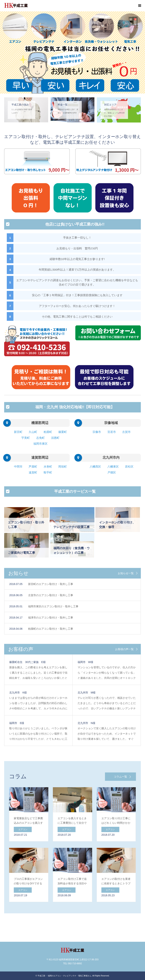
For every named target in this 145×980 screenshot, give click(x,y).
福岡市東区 (40, 444)
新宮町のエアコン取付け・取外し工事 (51, 584)
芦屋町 (33, 467)
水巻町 (48, 467)
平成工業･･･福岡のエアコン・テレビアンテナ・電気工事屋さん (64, 976)
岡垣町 (63, 467)
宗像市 (97, 432)
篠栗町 (63, 432)
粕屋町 (48, 432)
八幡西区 (95, 467)
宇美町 (26, 438)
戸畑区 (112, 472)
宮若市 (112, 432)
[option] (72, 52)
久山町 (33, 432)
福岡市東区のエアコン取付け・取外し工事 (53, 606)
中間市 (18, 467)
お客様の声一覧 (124, 649)
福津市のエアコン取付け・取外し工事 (51, 618)
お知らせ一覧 (126, 573)
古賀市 (126, 432)
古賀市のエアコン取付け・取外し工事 (51, 595)
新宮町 (18, 432)
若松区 (129, 467)
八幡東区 (113, 467)
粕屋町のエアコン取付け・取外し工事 (51, 629)
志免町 (40, 438)
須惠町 (55, 438)
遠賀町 (33, 472)
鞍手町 (48, 472)
